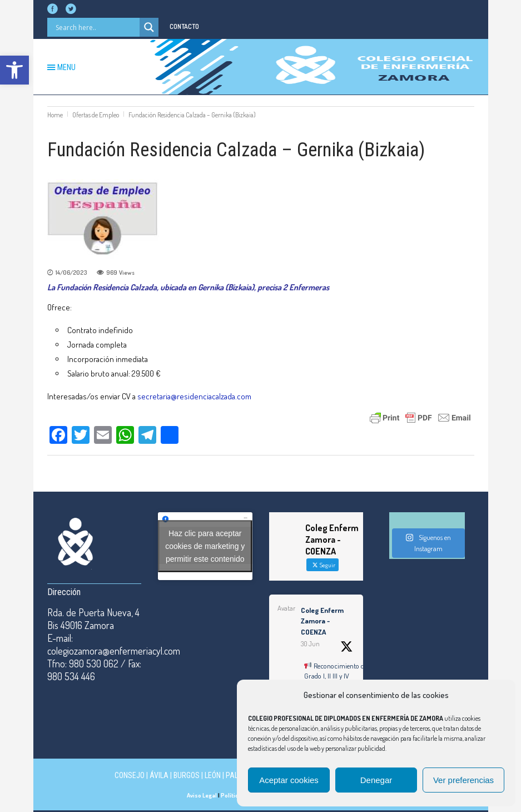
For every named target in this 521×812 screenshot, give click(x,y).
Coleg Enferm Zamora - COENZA (322, 621)
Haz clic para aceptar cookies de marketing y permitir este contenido (205, 546)
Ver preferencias (463, 780)
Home (55, 115)
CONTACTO (184, 26)
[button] (14, 70)
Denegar (376, 780)
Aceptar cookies (289, 780)
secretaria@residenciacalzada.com (194, 396)
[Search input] (96, 27)
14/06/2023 (71, 273)
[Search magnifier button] (149, 27)
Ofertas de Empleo (96, 115)
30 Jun (310, 644)
